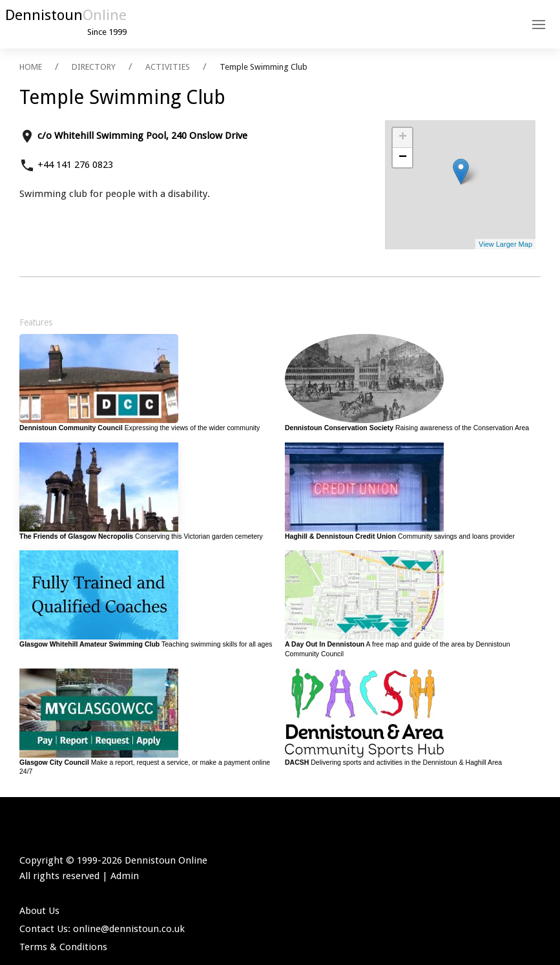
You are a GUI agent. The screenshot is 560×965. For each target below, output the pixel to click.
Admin (125, 876)
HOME (31, 67)
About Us (39, 911)
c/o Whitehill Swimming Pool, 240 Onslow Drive (142, 136)
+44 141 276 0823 (75, 165)
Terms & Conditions (63, 947)
